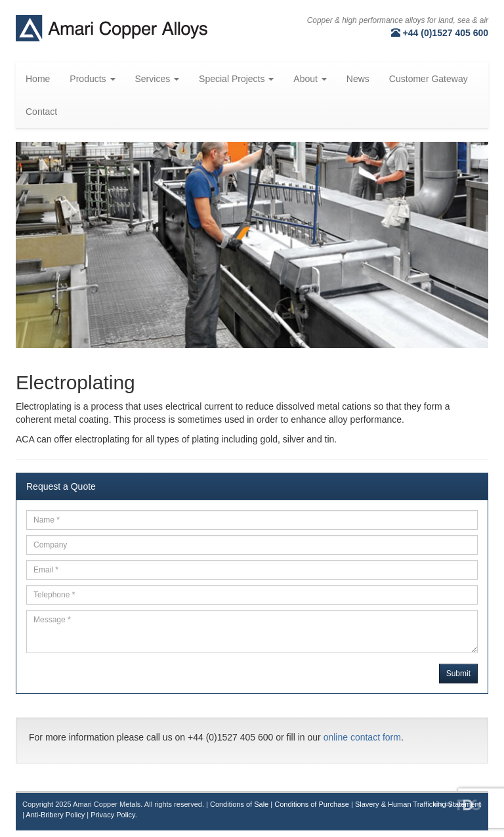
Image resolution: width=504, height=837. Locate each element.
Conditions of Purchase (312, 804)
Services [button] (157, 79)
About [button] (310, 79)
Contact (41, 112)
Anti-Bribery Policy (55, 815)
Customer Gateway (429, 79)
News (358, 79)
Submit (458, 674)
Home (38, 79)
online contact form (362, 737)
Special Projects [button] (236, 79)
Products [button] (92, 79)
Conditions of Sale (239, 804)
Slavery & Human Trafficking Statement (418, 804)
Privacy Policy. (114, 815)
